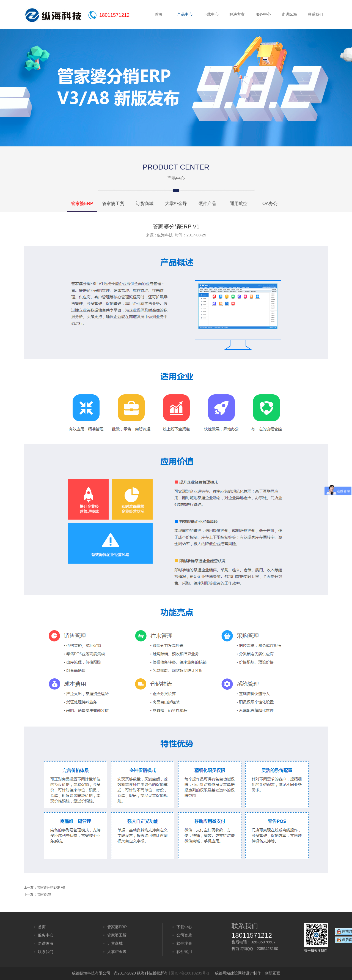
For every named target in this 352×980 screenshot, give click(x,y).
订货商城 (145, 204)
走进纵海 (289, 14)
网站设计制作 (249, 973)
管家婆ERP (82, 204)
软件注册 (184, 943)
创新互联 (273, 973)
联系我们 (315, 14)
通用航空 (239, 204)
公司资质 (184, 935)
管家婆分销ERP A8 (51, 888)
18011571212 (114, 15)
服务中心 (263, 14)
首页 (159, 14)
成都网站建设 (226, 973)
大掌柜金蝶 (176, 204)
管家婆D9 (44, 894)
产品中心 (185, 14)
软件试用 (184, 952)
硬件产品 (207, 204)
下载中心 (211, 14)
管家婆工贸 (113, 204)
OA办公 (270, 204)
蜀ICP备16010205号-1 (190, 973)
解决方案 (237, 14)
